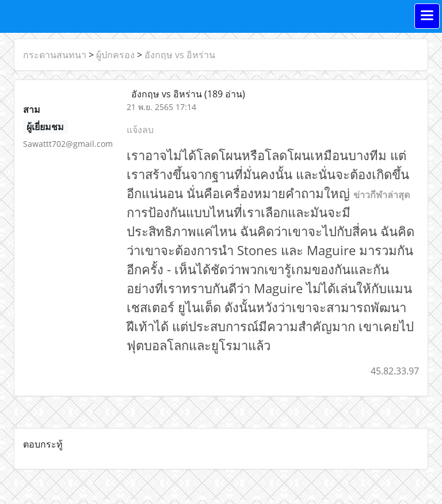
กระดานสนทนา (55, 55)
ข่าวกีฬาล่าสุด (382, 195)
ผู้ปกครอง (115, 55)
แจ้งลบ (140, 130)
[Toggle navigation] (427, 16)
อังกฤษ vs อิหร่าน (180, 55)
